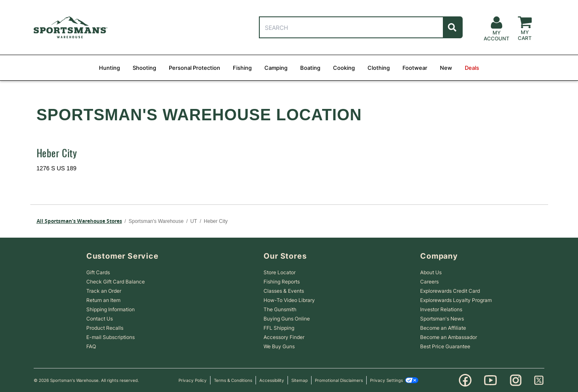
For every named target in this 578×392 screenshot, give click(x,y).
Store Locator (280, 272)
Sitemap (300, 380)
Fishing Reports (282, 282)
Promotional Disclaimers (339, 380)
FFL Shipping (279, 328)
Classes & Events (284, 291)
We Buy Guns (279, 346)
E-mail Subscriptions (111, 337)
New (446, 68)
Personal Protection (194, 68)
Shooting (144, 68)
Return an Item (103, 300)
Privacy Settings (394, 380)
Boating (310, 68)
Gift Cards (98, 272)
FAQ (91, 346)
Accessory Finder (284, 337)
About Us (431, 272)
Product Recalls (105, 328)
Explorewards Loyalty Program (456, 300)
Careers (429, 282)
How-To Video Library (289, 300)
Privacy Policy (193, 380)
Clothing (379, 68)
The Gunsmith (280, 309)
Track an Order (104, 291)
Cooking (344, 68)
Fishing (242, 68)
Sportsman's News (442, 319)
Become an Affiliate (443, 328)
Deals (472, 68)
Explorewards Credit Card (450, 291)
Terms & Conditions (233, 380)
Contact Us (100, 319)
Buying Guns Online (287, 319)
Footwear (415, 68)
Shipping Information (111, 309)
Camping (276, 68)
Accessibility (272, 380)
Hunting (109, 68)
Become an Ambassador (449, 337)
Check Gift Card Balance (116, 282)
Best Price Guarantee (445, 346)
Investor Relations (441, 309)
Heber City (57, 154)
